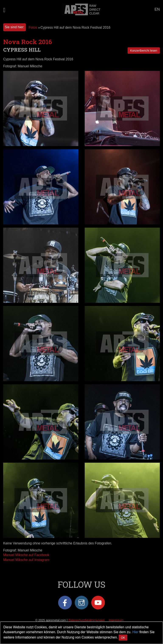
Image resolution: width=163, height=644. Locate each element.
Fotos (33, 27)
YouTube (98, 603)
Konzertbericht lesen (144, 51)
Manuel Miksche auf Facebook (26, 555)
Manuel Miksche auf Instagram (26, 560)
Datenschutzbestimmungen (87, 620)
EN (157, 9)
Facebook (65, 603)
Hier (135, 632)
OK (123, 638)
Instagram (81, 603)
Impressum (116, 620)
